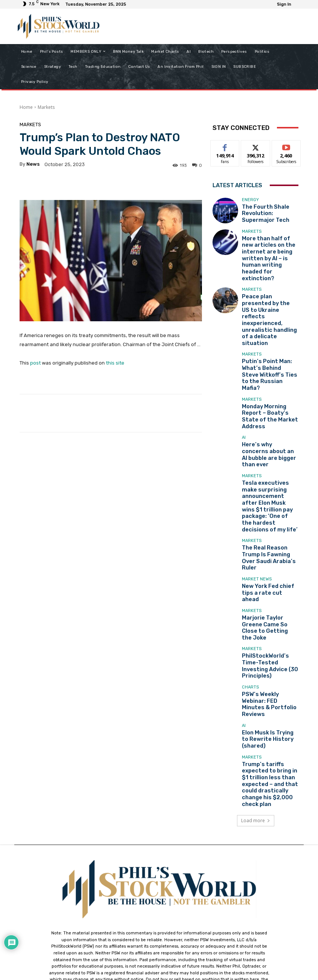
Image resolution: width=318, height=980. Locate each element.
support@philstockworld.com (173, 914)
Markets (46, 107)
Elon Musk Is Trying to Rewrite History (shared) (268, 611)
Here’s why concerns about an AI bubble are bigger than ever (266, 381)
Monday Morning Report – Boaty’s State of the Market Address (269, 349)
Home (26, 107)
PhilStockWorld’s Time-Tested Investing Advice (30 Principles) (268, 548)
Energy (250, 202)
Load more (256, 670)
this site (115, 363)
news (33, 164)
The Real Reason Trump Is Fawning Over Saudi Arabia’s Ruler (270, 454)
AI (244, 369)
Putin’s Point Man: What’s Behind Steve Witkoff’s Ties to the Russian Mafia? (269, 318)
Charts (250, 568)
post (35, 363)
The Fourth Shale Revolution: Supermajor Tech (267, 213)
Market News (257, 476)
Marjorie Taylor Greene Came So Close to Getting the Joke (270, 517)
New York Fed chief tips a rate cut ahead (269, 485)
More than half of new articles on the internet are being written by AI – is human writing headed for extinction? (268, 247)
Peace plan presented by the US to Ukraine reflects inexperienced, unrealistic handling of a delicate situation (270, 284)
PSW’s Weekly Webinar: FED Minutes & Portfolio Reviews (268, 579)
